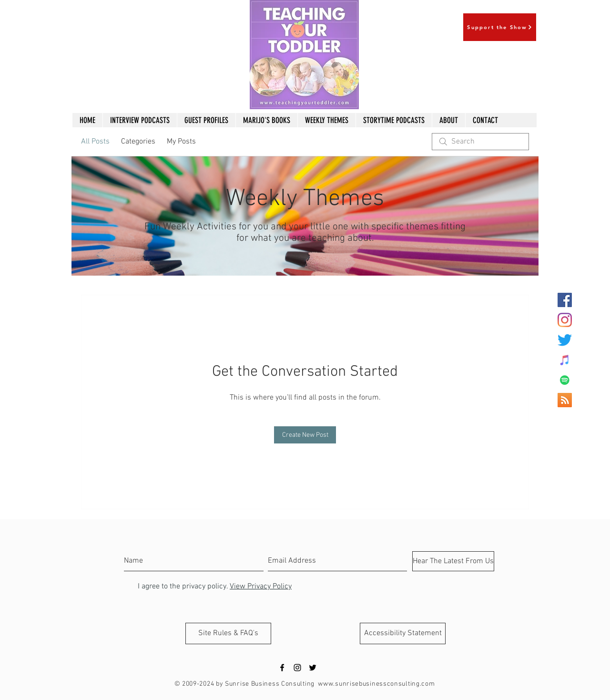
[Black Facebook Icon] (282, 668)
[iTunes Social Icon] (565, 360)
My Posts (181, 142)
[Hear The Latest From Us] (453, 561)
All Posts (95, 142)
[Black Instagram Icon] (297, 668)
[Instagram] (565, 320)
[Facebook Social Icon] (565, 300)
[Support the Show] (500, 27)
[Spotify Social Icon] (565, 380)
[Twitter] (565, 340)
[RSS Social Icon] (565, 400)
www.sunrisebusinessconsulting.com (376, 684)
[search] (480, 142)
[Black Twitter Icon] (313, 668)
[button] (326, 120)
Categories (138, 142)
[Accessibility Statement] (403, 633)
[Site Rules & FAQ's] (228, 633)
